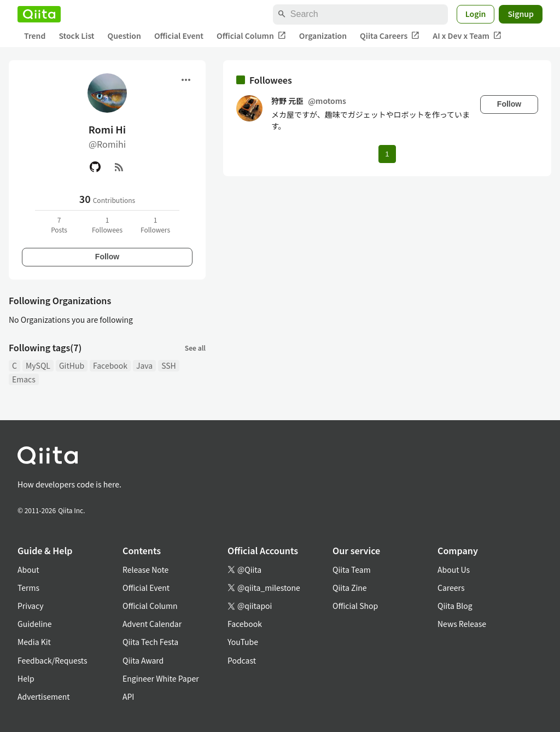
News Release (462, 624)
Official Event (179, 36)
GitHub (72, 365)
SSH (169, 365)
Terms (28, 588)
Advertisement (44, 696)
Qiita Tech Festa (150, 642)
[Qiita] (39, 14)
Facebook (110, 365)
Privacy (30, 606)
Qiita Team (352, 570)
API (128, 696)
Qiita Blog (455, 606)
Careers (451, 588)
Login (476, 14)
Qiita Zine (350, 588)
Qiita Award (143, 660)
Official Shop (355, 606)
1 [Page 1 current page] (387, 154)
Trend (35, 36)
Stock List (76, 36)
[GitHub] (95, 167)
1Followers (155, 225)
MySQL (38, 365)
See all (195, 348)
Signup (521, 14)
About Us (454, 570)
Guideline (35, 624)
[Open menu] (186, 80)
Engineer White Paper (161, 678)
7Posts (59, 225)
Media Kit (34, 642)
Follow (107, 257)
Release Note (145, 570)
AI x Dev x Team (467, 36)
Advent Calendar (152, 624)
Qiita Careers (390, 36)
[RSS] (119, 167)
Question (124, 36)
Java (144, 365)
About (28, 570)
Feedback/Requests (52, 660)
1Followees (107, 225)
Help (26, 678)
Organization (323, 36)
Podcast (242, 660)
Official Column (251, 36)
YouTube (243, 642)
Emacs (24, 379)
